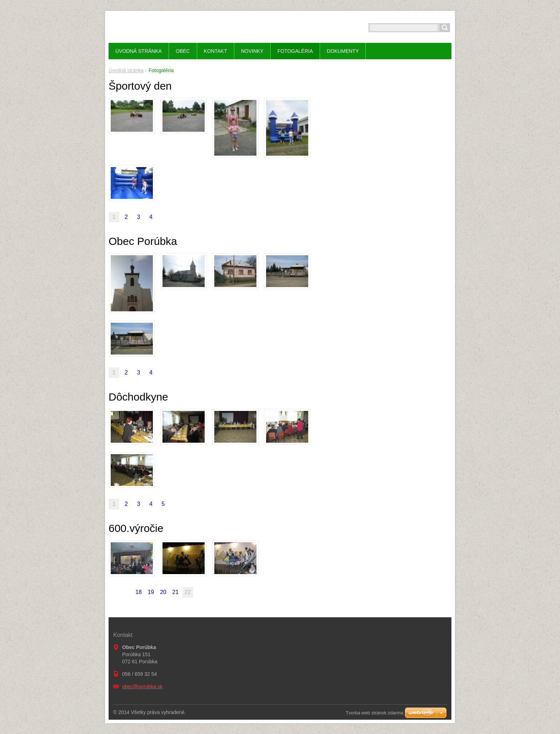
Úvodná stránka (126, 70)
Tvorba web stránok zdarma (374, 713)
